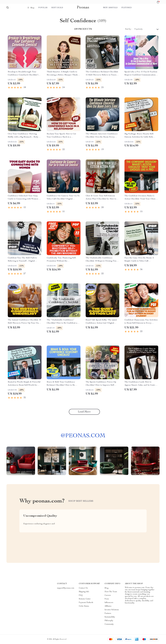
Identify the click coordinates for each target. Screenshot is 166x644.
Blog (106, 588)
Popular (43, 8)
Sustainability (110, 617)
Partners (108, 613)
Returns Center (85, 599)
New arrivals (110, 8)
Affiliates (108, 606)
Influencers (109, 603)
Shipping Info (84, 592)
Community (109, 624)
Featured (127, 8)
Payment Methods (86, 603)
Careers (108, 595)
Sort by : (129, 29)
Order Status (84, 606)
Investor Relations (112, 610)
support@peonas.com (66, 588)
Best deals (57, 8)
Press (107, 599)
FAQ (81, 595)
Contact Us (83, 588)
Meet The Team (111, 592)
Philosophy (109, 621)
